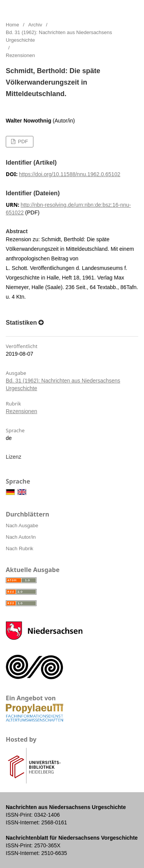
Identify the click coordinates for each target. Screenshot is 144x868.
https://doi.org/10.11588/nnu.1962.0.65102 (70, 174)
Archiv (35, 25)
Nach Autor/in (21, 537)
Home (12, 25)
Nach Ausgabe (22, 526)
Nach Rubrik (20, 548)
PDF (22, 141)
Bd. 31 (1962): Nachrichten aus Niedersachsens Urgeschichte (59, 36)
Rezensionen (22, 411)
